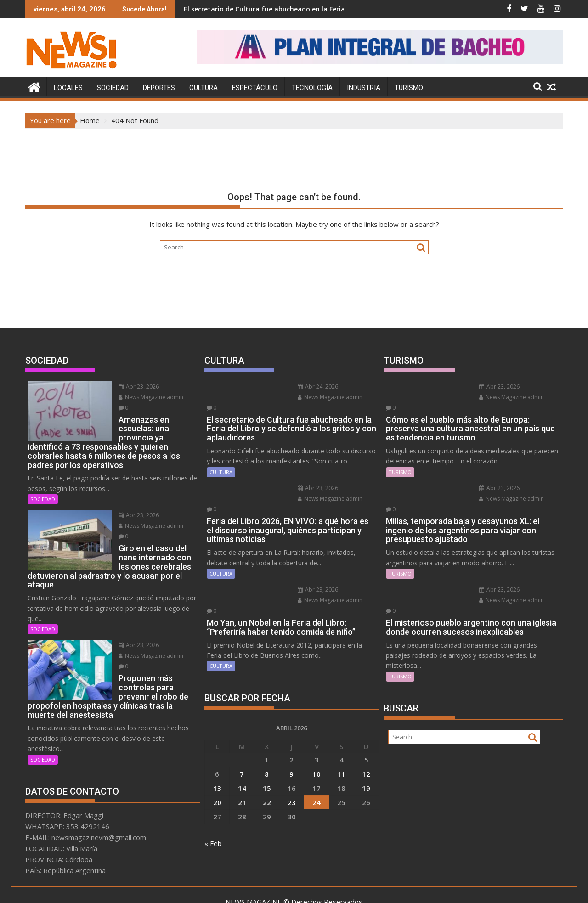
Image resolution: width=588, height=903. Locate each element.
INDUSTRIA (364, 87)
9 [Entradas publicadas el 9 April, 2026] (291, 742)
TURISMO (409, 87)
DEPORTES (159, 87)
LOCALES (68, 87)
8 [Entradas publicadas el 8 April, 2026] (267, 742)
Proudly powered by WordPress (233, 888)
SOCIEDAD (113, 87)
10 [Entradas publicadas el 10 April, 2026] (317, 742)
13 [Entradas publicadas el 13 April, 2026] (217, 756)
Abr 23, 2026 (128, 386)
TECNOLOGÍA (312, 87)
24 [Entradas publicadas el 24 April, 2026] (317, 770)
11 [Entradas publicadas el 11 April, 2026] (341, 742)
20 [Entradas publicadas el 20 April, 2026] (217, 770)
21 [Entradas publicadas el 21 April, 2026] (242, 770)
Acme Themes (384, 888)
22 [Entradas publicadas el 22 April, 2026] (267, 770)
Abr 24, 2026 (307, 386)
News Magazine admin (140, 397)
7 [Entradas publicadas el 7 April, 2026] (242, 742)
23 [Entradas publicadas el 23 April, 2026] (292, 770)
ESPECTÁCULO (255, 87)
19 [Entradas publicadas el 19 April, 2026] (366, 756)
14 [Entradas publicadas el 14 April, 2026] (242, 756)
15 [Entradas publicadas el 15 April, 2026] (267, 756)
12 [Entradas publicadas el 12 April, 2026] (366, 742)
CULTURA (204, 87)
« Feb (213, 811)
